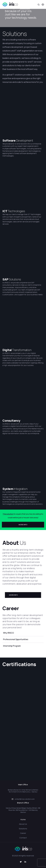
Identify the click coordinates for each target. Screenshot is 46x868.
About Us (23, 824)
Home (23, 819)
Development (25, 140)
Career (23, 833)
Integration (21, 489)
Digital (7, 350)
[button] (23, 525)
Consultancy (11, 420)
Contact (23, 838)
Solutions (15, 34)
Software (9, 140)
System (8, 489)
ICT (5, 211)
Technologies (16, 211)
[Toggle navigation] (43, 5)
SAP (6, 279)
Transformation (22, 350)
